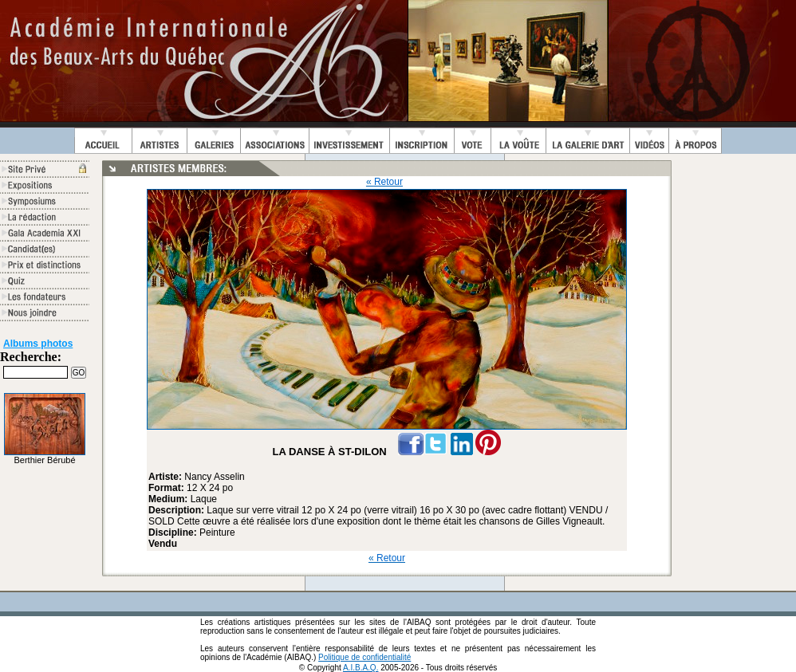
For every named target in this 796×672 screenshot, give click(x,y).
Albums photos (38, 344)
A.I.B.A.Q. (361, 668)
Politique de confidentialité (365, 657)
